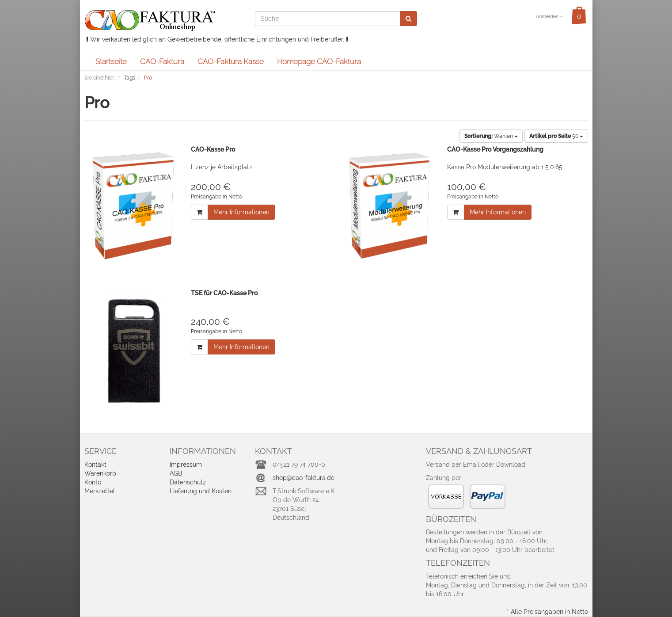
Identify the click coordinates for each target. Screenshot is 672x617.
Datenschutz (188, 482)
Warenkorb (100, 473)
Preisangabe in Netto (216, 197)
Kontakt (95, 465)
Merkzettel (100, 491)
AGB (176, 473)
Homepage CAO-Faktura (319, 61)
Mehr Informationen (241, 212)
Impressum (186, 465)
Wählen (491, 136)
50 (556, 136)
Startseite (111, 61)
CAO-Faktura (162, 61)
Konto (93, 482)
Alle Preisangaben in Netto (549, 612)
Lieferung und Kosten (201, 491)
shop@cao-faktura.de (304, 478)
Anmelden (549, 17)
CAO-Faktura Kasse (231, 61)
